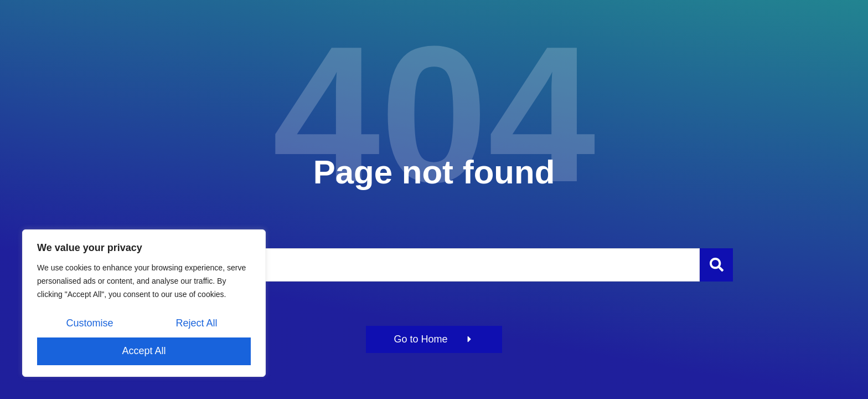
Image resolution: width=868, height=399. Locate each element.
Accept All (144, 351)
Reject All (196, 323)
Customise (89, 323)
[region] (144, 303)
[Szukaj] (716, 265)
